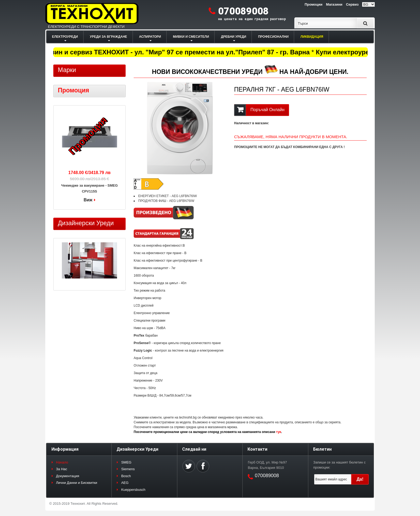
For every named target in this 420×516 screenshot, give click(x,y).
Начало (62, 462)
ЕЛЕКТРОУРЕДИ (65, 37)
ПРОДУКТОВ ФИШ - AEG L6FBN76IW (166, 201)
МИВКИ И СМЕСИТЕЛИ (191, 37)
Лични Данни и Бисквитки (77, 483)
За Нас (62, 469)
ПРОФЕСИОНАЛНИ (273, 37)
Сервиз (352, 4)
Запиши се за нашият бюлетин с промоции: (340, 465)
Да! (360, 479)
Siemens (128, 469)
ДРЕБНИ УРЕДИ (234, 37)
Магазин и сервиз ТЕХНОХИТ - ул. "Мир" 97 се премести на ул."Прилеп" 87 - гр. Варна (176, 52)
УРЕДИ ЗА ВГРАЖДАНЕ (108, 37)
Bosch (126, 476)
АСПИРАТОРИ (150, 37)
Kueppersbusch (133, 490)
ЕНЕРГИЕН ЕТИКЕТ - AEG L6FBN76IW (168, 196)
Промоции (313, 4)
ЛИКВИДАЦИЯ (312, 37)
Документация (68, 476)
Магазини (334, 4)
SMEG (126, 462)
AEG (125, 483)
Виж (88, 200)
